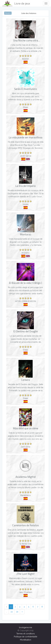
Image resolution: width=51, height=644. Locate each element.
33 (12, 612)
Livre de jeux (16, 3)
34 (17, 612)
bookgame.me (26, 627)
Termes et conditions (26, 634)
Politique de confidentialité (26, 637)
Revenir (8, 13)
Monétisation (26, 640)
